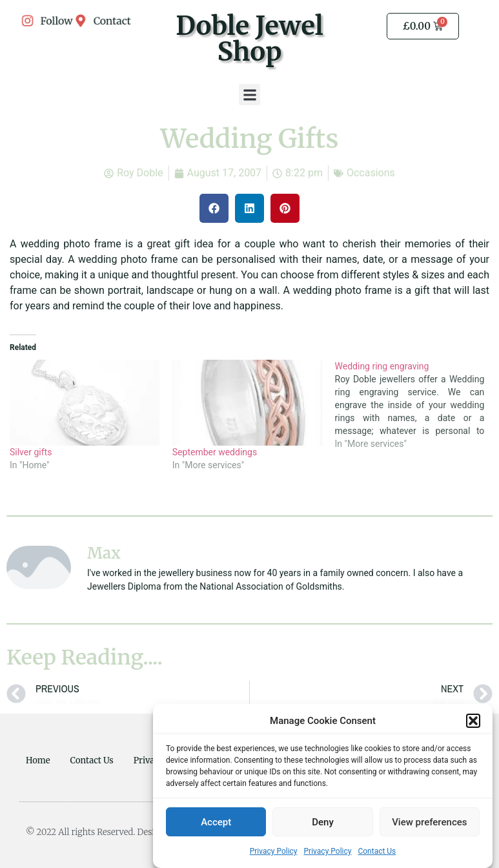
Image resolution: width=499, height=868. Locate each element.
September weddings (215, 452)
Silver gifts (31, 452)
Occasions (371, 173)
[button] (473, 721)
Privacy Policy (274, 852)
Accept (216, 822)
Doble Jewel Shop (249, 39)
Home (38, 760)
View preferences (429, 822)
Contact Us (377, 852)
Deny (323, 822)
